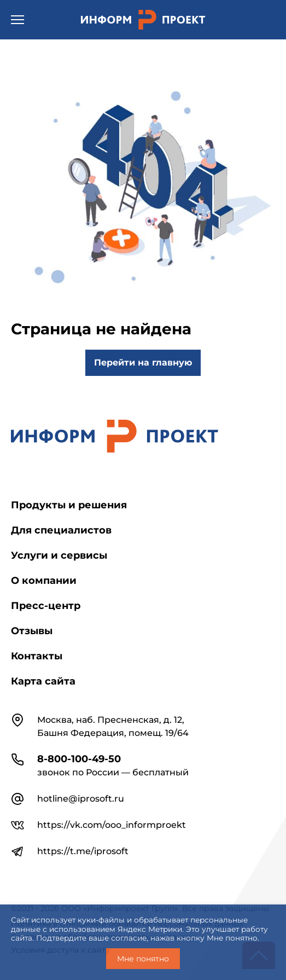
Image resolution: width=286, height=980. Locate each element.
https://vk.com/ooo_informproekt (112, 825)
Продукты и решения (69, 505)
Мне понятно (143, 959)
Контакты (37, 656)
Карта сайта (43, 681)
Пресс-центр (46, 606)
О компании (44, 581)
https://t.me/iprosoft (83, 851)
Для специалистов (61, 530)
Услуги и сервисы (59, 555)
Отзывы (32, 631)
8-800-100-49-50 (79, 759)
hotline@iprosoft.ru (81, 799)
